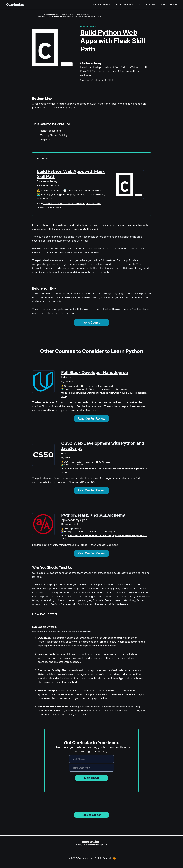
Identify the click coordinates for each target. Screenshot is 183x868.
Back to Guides (91, 815)
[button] (102, 4)
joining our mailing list (63, 16)
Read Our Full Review (92, 419)
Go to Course (92, 323)
